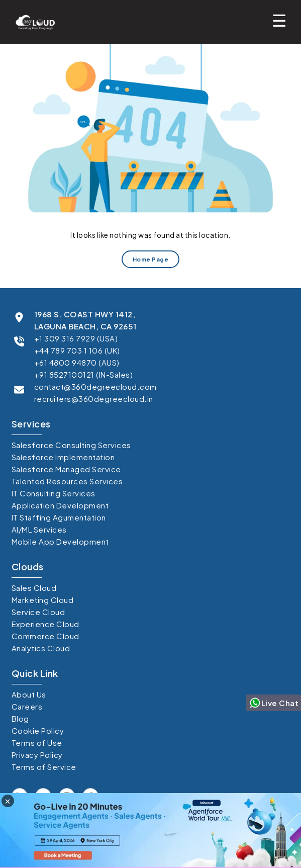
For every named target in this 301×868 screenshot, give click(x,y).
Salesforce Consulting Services (71, 445)
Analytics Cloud (41, 648)
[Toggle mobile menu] (282, 20)
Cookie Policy (38, 730)
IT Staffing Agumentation (59, 517)
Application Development (60, 505)
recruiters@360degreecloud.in (94, 399)
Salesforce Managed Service (66, 469)
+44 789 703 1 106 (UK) (77, 350)
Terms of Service (44, 767)
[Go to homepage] (32, 22)
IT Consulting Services (54, 493)
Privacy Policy (37, 755)
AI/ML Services (39, 529)
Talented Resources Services (67, 481)
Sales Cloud (34, 588)
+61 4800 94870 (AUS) (77, 362)
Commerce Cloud (45, 636)
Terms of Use (37, 743)
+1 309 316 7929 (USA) (76, 338)
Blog (20, 718)
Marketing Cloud (43, 600)
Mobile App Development (60, 541)
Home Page (151, 259)
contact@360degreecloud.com (95, 386)
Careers (27, 706)
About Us (29, 694)
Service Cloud (38, 612)
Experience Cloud (45, 624)
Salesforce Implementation (63, 457)
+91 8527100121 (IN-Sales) (84, 374)
